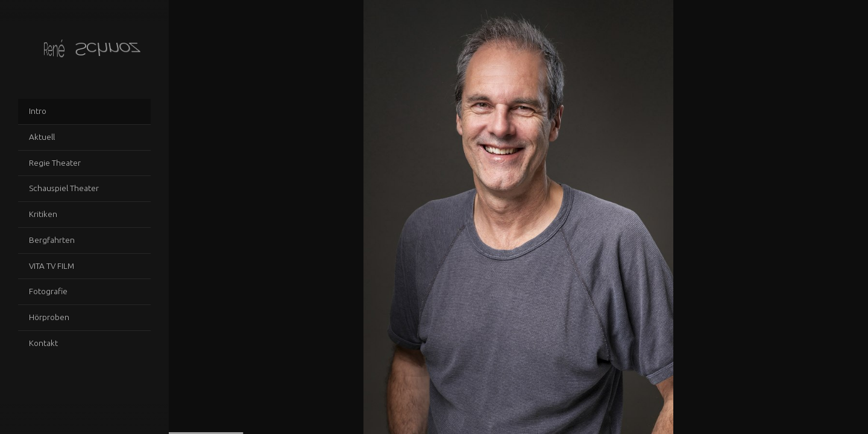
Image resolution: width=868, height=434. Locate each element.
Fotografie (48, 291)
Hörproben (49, 317)
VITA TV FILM (52, 266)
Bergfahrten (52, 240)
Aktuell (42, 137)
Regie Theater (55, 163)
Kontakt (43, 343)
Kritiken (43, 214)
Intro (38, 111)
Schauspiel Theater (64, 188)
